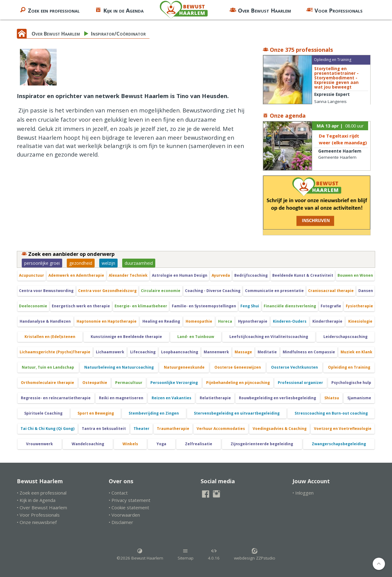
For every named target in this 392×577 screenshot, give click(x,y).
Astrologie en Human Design (180, 275)
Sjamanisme (359, 398)
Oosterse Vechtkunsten (294, 367)
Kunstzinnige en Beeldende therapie (126, 337)
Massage (243, 352)
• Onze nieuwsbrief (37, 522)
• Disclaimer (121, 522)
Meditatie (267, 352)
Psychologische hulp (351, 383)
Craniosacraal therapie (331, 291)
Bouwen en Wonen (355, 275)
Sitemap (186, 554)
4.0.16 (214, 554)
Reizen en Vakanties (171, 398)
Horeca (225, 321)
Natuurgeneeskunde (184, 367)
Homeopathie (199, 321)
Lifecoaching (143, 352)
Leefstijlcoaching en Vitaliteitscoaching (269, 337)
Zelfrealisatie (199, 444)
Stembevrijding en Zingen (154, 413)
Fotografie (331, 306)
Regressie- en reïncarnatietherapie (56, 398)
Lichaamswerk (110, 352)
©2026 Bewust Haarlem (140, 554)
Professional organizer (300, 383)
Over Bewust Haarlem (260, 10)
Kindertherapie (327, 321)
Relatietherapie (215, 398)
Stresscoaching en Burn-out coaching (331, 413)
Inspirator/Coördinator (118, 34)
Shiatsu (332, 398)
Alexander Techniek (128, 275)
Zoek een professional (50, 10)
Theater (141, 429)
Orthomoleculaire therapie (47, 383)
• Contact (118, 493)
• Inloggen (303, 493)
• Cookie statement (129, 507)
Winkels (130, 444)
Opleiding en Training (349, 367)
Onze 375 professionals (298, 50)
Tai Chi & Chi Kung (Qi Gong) (47, 429)
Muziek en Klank (356, 352)
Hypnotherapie (253, 321)
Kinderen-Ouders (290, 321)
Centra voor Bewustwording (46, 291)
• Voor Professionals (38, 515)
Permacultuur (129, 383)
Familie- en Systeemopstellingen (204, 306)
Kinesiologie (360, 321)
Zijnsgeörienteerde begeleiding (262, 444)
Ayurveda (221, 275)
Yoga (161, 444)
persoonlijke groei (42, 263)
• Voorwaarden (124, 515)
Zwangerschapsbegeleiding (339, 444)
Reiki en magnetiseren (121, 398)
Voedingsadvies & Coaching (280, 429)
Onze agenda (284, 116)
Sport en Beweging (96, 413)
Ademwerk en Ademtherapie (76, 275)
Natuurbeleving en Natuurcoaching (119, 367)
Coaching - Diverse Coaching (213, 291)
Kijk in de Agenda (119, 10)
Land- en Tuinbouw (196, 337)
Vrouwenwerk (40, 444)
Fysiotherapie (359, 306)
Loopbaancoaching (180, 352)
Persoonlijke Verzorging (174, 383)
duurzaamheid (139, 263)
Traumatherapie (173, 429)
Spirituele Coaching (43, 413)
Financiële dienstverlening (290, 306)
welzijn (108, 263)
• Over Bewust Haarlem (42, 507)
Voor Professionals (334, 10)
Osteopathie (95, 383)
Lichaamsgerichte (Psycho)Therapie (55, 352)
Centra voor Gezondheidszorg (107, 291)
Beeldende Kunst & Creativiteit (303, 275)
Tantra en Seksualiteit (104, 429)
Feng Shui (250, 306)
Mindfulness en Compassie (309, 352)
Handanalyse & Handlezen (45, 321)
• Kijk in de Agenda (36, 500)
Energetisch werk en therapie (81, 306)
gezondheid (81, 263)
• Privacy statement (130, 500)
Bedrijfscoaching (251, 275)
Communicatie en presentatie (274, 291)
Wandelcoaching (88, 444)
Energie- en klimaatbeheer (141, 306)
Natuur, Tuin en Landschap (48, 367)
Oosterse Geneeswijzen (238, 367)
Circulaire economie (161, 291)
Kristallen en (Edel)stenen (50, 337)
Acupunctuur (32, 275)
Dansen (366, 291)
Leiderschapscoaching (345, 337)
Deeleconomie (33, 306)
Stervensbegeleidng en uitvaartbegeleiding (237, 413)
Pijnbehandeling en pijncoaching (238, 383)
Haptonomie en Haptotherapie (107, 321)
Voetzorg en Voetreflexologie (343, 429)
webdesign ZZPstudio (255, 554)
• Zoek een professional (42, 493)
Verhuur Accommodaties (221, 429)
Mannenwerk (216, 352)
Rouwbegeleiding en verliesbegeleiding (277, 398)
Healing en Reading (161, 321)
